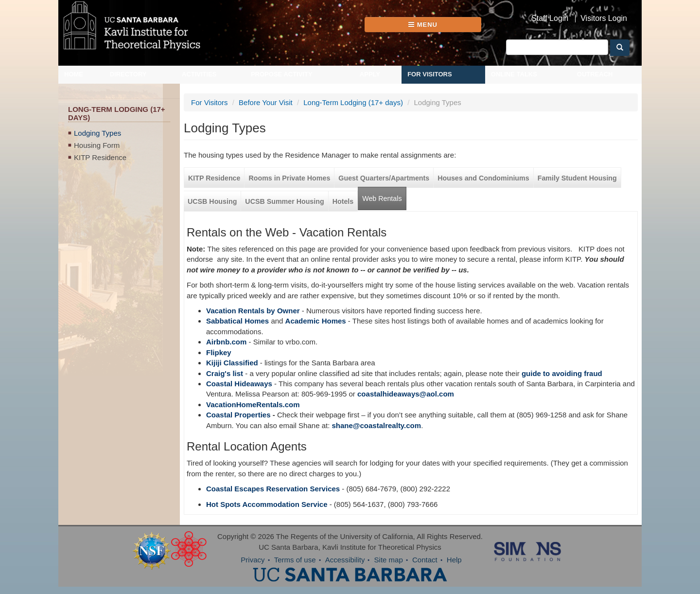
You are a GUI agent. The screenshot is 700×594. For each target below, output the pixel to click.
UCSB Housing (212, 201)
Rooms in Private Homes (289, 178)
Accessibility (345, 560)
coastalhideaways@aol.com (406, 394)
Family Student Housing (577, 178)
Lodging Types (97, 133)
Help (454, 560)
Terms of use (295, 560)
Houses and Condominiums (483, 178)
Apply (370, 74)
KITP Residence (100, 157)
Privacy (253, 560)
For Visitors (430, 74)
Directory (128, 74)
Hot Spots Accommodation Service (267, 504)
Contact (425, 560)
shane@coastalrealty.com (377, 425)
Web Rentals (382, 198)
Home (74, 74)
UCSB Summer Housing (284, 201)
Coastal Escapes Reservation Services (273, 489)
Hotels (343, 201)
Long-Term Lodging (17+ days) (353, 102)
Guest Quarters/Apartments (384, 178)
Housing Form (97, 145)
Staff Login (550, 18)
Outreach (595, 74)
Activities (199, 74)
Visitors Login (604, 18)
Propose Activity (282, 74)
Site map (389, 560)
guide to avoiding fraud (562, 373)
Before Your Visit (266, 102)
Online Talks (514, 74)
